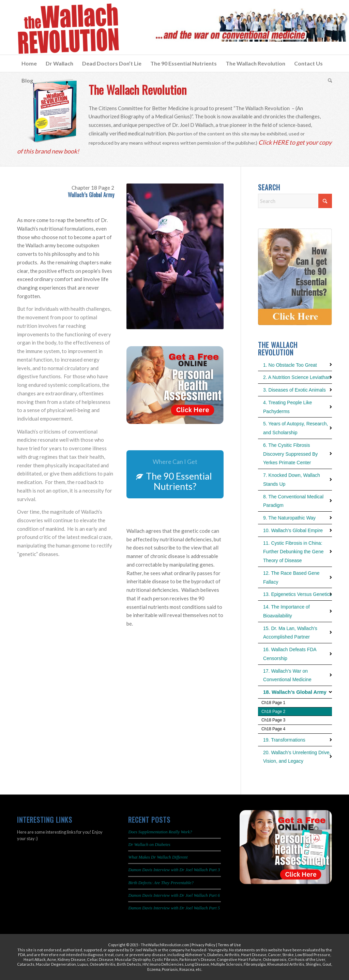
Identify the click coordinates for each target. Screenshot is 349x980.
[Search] (328, 81)
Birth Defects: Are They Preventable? (161, 883)
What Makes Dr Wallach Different (158, 857)
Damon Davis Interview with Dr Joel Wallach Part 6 (174, 895)
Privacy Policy (203, 945)
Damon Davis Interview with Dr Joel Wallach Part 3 (174, 870)
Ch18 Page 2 (273, 712)
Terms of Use (229, 945)
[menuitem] (29, 63)
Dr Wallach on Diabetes (149, 845)
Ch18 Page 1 (273, 703)
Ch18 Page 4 (273, 729)
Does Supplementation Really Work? (160, 832)
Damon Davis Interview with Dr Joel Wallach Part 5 (174, 908)
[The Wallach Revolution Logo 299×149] (68, 29)
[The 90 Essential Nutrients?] (175, 474)
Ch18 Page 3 (273, 720)
